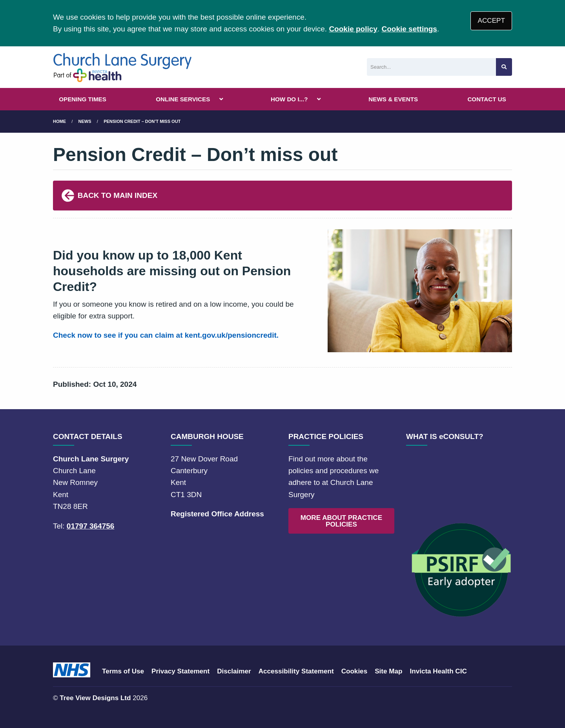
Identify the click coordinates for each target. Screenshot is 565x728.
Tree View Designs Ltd (95, 698)
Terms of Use (123, 671)
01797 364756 (91, 526)
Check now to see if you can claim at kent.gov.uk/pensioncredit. (166, 335)
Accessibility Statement (296, 671)
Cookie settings (409, 29)
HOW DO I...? (289, 99)
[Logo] (123, 67)
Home (59, 121)
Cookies (354, 671)
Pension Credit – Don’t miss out (142, 121)
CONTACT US (487, 99)
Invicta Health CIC (438, 671)
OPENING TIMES (83, 99)
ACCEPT (491, 21)
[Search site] (504, 67)
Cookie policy (353, 29)
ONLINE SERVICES (183, 99)
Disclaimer (234, 671)
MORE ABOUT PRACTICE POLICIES (341, 521)
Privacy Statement (180, 671)
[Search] (431, 67)
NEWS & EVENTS (393, 99)
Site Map (388, 671)
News (85, 121)
